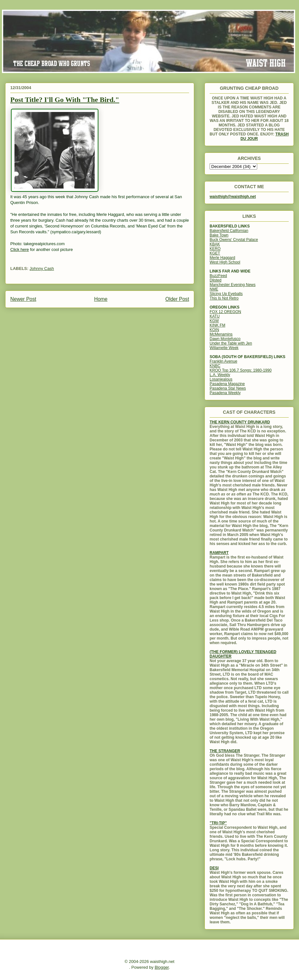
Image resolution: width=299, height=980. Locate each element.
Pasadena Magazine (227, 384)
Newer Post (23, 299)
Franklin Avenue (223, 361)
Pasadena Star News (228, 388)
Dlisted (216, 280)
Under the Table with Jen (231, 343)
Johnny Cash (42, 268)
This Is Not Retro (224, 298)
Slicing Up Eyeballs (226, 294)
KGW (214, 321)
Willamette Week (224, 348)
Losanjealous (221, 379)
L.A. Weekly (220, 375)
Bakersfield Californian (229, 231)
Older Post (177, 299)
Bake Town (219, 235)
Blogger (162, 967)
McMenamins (221, 334)
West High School (225, 262)
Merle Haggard (222, 258)
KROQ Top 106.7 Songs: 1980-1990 (241, 370)
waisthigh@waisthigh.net (233, 197)
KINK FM (217, 325)
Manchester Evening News (233, 285)
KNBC (215, 366)
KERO (215, 249)
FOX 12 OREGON (225, 312)
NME (214, 289)
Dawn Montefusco (225, 339)
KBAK (215, 244)
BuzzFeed (218, 276)
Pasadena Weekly (225, 393)
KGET (215, 253)
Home (101, 299)
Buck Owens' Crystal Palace (234, 240)
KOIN (214, 330)
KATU (215, 316)
